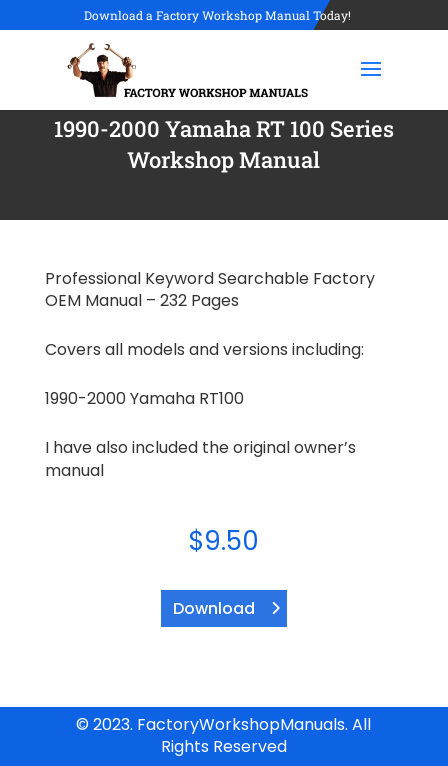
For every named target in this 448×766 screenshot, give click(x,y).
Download (214, 608)
